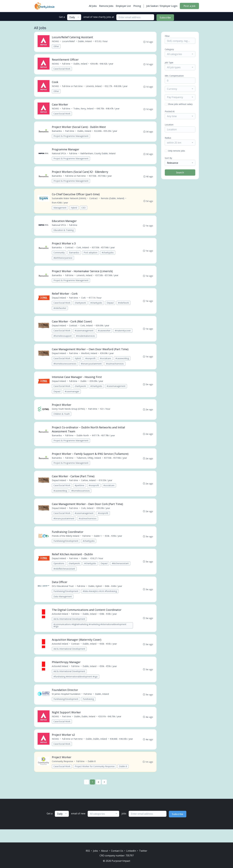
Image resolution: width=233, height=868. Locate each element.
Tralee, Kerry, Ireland (84, 110)
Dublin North (83, 440)
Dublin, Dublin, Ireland (85, 724)
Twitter (143, 851)
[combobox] (74, 17)
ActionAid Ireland (60, 621)
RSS (88, 851)
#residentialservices (86, 340)
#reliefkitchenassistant (64, 575)
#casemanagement (84, 334)
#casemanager (72, 396)
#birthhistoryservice (63, 261)
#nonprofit (91, 362)
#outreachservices (115, 368)
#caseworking (122, 362)
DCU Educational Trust (63, 593)
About (104, 851)
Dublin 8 (123, 779)
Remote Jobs (106, 6)
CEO (84, 210)
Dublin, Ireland (85, 41)
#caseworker (104, 334)
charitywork (80, 306)
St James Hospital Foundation (66, 702)
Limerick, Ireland (94, 87)
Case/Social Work (62, 69)
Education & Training (64, 233)
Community (59, 255)
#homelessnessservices (65, 368)
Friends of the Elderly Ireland (66, 542)
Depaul (110, 306)
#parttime (80, 491)
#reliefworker (60, 311)
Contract (94, 201)
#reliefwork (124, 306)
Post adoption (91, 255)
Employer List (123, 6)
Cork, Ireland (83, 250)
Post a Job (189, 6)
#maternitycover (123, 334)
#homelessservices (81, 496)
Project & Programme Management (71, 137)
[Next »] (104, 795)
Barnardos (57, 132)
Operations (59, 570)
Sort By (168, 158)
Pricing (137, 6)
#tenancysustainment (91, 368)
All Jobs (93, 6)
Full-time (66, 64)
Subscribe (165, 18)
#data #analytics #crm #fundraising (100, 598)
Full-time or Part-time (72, 87)
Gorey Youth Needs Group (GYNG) (69, 413)
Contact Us (117, 851)
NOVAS (56, 41)
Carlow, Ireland (88, 486)
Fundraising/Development (66, 547)
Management (60, 210)
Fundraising (88, 707)
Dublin (84, 385)
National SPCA (59, 155)
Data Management (63, 603)
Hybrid (74, 210)
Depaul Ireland (59, 301)
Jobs (95, 851)
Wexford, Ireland (89, 357)
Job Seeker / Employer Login (162, 6)
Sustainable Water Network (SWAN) (69, 201)
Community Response (63, 774)
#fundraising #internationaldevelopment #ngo (76, 684)
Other (56, 46)
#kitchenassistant (120, 570)
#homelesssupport (63, 340)
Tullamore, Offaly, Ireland (89, 463)
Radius (168, 138)
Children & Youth (62, 418)
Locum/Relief (69, 41)
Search (180, 173)
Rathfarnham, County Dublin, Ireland (98, 155)
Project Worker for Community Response (95, 779)
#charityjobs (108, 255)
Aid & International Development (69, 626)
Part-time (70, 132)
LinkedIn (131, 851)
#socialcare (106, 362)
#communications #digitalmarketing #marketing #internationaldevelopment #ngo (90, 632)
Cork (84, 301)
